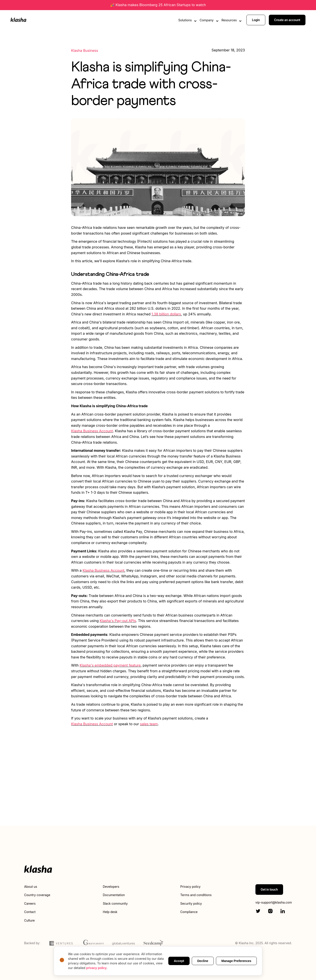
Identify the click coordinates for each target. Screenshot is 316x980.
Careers (30, 903)
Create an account (287, 19)
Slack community (115, 903)
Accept (179, 961)
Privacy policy (190, 887)
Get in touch (269, 889)
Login (256, 19)
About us (31, 887)
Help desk (110, 912)
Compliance (189, 912)
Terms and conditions (196, 895)
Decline (203, 961)
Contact (30, 912)
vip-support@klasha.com (274, 902)
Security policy (191, 903)
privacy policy (96, 968)
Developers (111, 887)
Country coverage (37, 895)
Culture (29, 920)
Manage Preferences (236, 961)
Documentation (114, 895)
